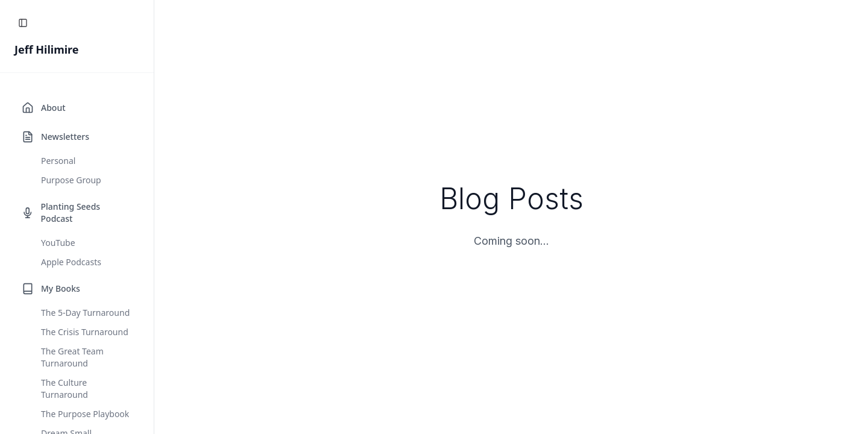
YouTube (58, 243)
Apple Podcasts (71, 262)
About (53, 108)
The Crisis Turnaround (85, 332)
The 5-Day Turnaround (85, 313)
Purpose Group (71, 180)
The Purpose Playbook (85, 414)
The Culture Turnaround (64, 388)
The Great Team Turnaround (72, 357)
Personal (58, 161)
